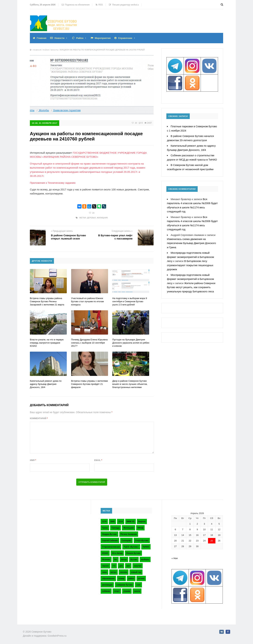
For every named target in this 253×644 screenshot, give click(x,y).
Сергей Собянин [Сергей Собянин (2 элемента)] (110, 540)
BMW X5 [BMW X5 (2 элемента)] (131, 521)
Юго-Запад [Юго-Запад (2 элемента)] (117, 552)
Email (98, 459)
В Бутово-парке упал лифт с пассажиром (115, 236)
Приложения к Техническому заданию (53, 182)
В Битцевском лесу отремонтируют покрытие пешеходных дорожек (190, 263)
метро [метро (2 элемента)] (114, 571)
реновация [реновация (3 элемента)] (107, 584)
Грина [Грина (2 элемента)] (105, 527)
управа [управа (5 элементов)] (127, 590)
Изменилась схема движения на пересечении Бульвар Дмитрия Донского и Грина (192, 241)
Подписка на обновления (76, 5)
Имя (33, 459)
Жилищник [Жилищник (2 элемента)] (129, 527)
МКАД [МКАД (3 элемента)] (140, 527)
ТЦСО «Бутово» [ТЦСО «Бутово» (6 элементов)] (131, 546)
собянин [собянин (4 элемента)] (106, 590)
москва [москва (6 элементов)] (124, 571)
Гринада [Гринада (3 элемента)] (116, 527)
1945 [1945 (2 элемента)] (112, 521)
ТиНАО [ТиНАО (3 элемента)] (146, 546)
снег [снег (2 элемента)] (138, 584)
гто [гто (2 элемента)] (114, 565)
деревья (91, 217)
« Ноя (175, 557)
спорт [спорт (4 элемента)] (117, 590)
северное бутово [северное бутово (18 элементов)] (124, 584)
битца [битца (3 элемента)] (124, 559)
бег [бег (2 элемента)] (116, 559)
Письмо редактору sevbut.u (124, 5)
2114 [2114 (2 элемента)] (121, 521)
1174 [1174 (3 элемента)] (104, 521)
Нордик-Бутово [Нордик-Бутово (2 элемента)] (109, 533)
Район (81, 38)
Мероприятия (104, 38)
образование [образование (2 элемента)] (108, 578)
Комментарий (39, 418)
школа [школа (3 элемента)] (137, 590)
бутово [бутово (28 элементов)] (134, 559)
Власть (55, 50)
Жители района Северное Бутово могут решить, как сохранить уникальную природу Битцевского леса (192, 285)
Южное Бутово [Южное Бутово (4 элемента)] (133, 552)
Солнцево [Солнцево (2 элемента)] (126, 540)
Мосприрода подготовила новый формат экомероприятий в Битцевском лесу (191, 255)
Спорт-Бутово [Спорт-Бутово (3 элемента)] (142, 540)
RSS (99, 5)
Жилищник (102, 217)
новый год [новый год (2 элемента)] (136, 571)
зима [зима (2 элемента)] (104, 571)
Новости (60, 38)
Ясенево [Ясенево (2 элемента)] (106, 559)
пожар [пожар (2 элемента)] (121, 578)
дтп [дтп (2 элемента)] (121, 565)
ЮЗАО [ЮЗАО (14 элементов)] (105, 552)
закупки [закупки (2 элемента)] (138, 565)
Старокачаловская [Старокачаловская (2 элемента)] (111, 546)
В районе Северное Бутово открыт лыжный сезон (69, 236)
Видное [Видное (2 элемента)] (142, 521)
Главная (42, 38)
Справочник (127, 38)
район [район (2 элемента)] (131, 578)
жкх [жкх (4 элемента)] (128, 565)
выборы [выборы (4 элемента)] (145, 559)
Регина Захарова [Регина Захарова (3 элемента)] (129, 533)
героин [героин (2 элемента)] (105, 565)
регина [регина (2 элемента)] (141, 578)
